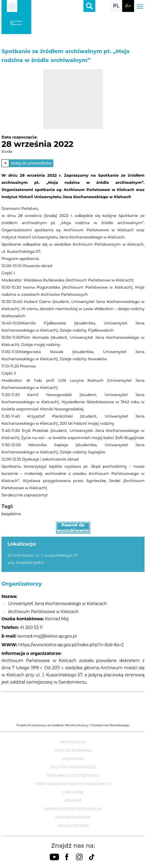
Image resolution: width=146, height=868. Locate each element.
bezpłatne (11, 514)
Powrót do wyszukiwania (73, 528)
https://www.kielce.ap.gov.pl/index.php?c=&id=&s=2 (71, 645)
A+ (128, 6)
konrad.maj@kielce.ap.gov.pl (47, 636)
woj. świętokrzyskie (26, 562)
